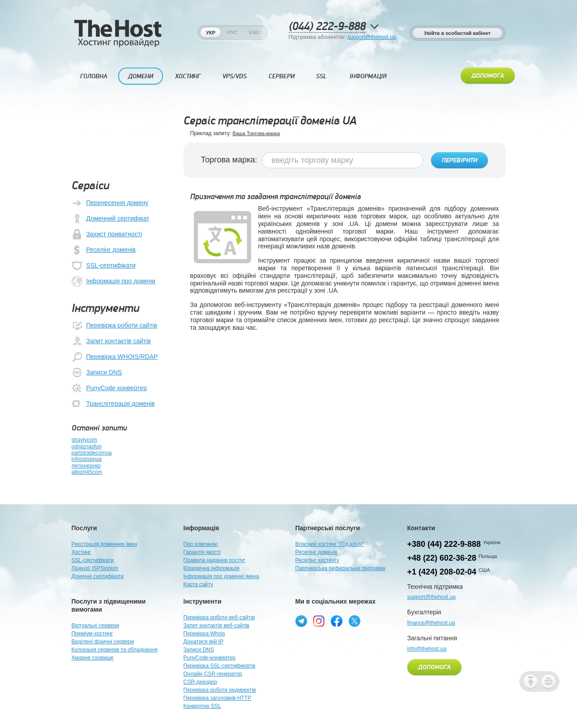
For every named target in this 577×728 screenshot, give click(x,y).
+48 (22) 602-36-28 (442, 558)
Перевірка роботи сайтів (115, 326)
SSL (321, 76)
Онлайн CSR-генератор (213, 674)
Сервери (282, 76)
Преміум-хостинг (92, 634)
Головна (94, 76)
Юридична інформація (212, 568)
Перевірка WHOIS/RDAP (115, 357)
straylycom (84, 440)
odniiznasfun (87, 447)
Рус (233, 33)
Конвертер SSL (202, 706)
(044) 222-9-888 (327, 27)
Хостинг (188, 76)
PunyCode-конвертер (210, 658)
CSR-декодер (200, 682)
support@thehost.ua (372, 37)
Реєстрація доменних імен (105, 544)
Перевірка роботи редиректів (220, 690)
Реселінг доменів (104, 250)
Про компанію (201, 544)
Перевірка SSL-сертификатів (220, 666)
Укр (211, 33)
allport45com (87, 472)
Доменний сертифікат (111, 219)
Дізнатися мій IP (204, 642)
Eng (254, 33)
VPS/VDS (235, 76)
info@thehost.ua (427, 649)
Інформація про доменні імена (221, 576)
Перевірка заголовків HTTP (218, 698)
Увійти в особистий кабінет (457, 33)
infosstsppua (87, 459)
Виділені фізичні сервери (103, 642)
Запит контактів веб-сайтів (217, 626)
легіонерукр (86, 466)
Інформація (368, 76)
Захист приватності (107, 234)
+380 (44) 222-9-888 (444, 544)
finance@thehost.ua (431, 623)
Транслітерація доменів (113, 404)
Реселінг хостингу (317, 560)
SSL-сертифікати (104, 266)
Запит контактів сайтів (111, 341)
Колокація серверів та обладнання (115, 650)
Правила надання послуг (215, 560)
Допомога (488, 76)
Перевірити (459, 161)
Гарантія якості (202, 552)
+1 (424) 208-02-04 (442, 572)
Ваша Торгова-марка (256, 133)
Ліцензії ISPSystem (95, 568)
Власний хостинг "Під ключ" (330, 544)
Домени (141, 76)
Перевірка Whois (204, 634)
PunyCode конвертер (109, 388)
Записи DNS (97, 373)
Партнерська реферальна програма (340, 568)
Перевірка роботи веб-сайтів (219, 617)
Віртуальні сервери (96, 626)
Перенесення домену (110, 203)
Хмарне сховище (93, 658)
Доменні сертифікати (98, 576)
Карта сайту (198, 584)
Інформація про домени (114, 281)
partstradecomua (92, 453)
